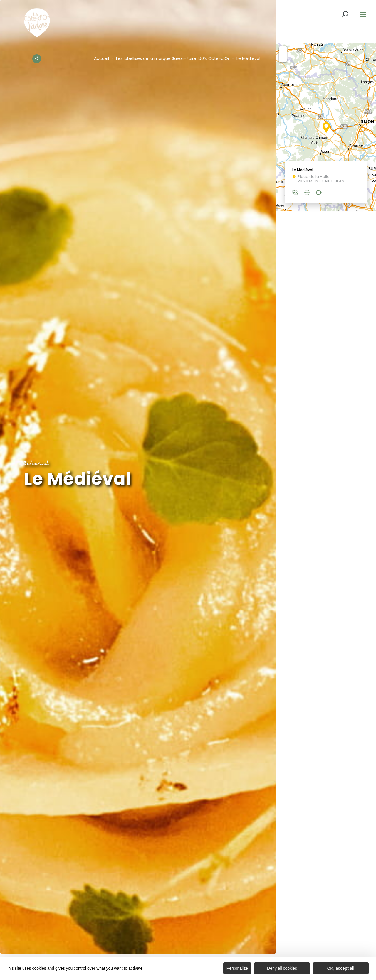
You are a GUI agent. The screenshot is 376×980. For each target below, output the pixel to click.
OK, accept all (341, 968)
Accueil (101, 58)
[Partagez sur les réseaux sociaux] (37, 57)
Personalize (237, 968)
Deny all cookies (282, 968)
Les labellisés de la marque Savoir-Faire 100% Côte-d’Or (173, 58)
